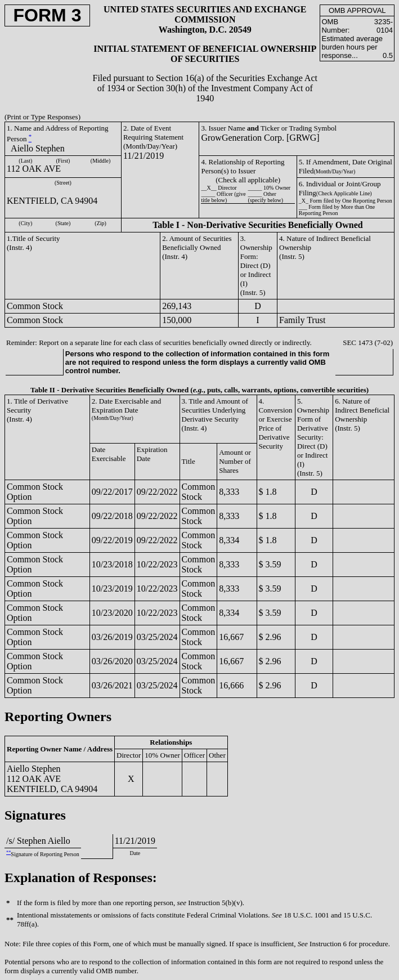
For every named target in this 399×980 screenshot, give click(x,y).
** (8, 853)
